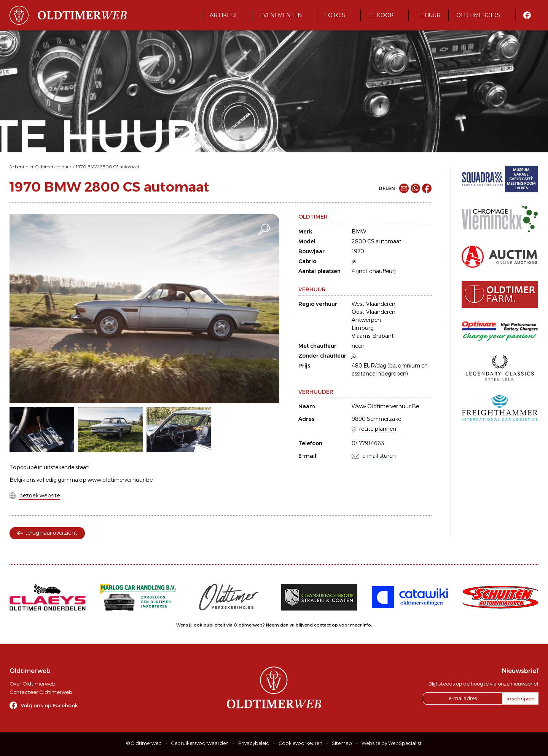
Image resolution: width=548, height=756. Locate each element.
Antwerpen (366, 320)
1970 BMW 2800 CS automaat (108, 167)
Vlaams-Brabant (373, 336)
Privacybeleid (254, 743)
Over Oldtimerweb (32, 684)
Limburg (363, 328)
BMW (359, 232)
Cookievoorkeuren (301, 743)
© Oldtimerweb (144, 743)
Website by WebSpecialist (392, 743)
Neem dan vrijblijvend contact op (302, 625)
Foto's (335, 15)
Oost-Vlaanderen (374, 312)
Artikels (223, 15)
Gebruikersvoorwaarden (200, 743)
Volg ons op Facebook (49, 705)
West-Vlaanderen (374, 304)
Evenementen (281, 15)
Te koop (381, 15)
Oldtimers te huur (53, 167)
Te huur (429, 15)
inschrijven (521, 698)
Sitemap (342, 743)
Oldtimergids (478, 15)
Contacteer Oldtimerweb (41, 692)
